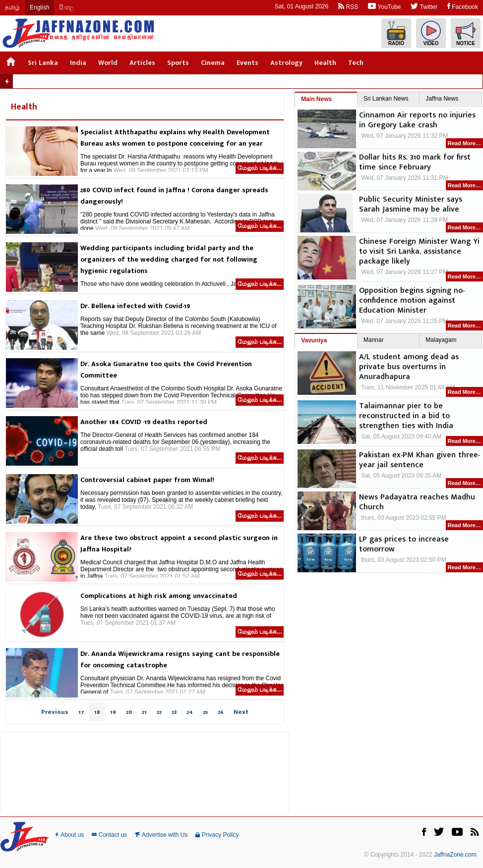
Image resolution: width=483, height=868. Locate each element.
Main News (316, 99)
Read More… (464, 143)
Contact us (109, 835)
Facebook (463, 6)
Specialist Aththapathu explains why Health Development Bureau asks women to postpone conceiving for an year (175, 138)
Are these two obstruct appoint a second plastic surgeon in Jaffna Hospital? (179, 543)
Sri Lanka (43, 63)
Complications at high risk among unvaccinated (159, 596)
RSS (348, 6)
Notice (466, 33)
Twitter (424, 6)
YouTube (384, 6)
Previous (55, 712)
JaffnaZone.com (455, 855)
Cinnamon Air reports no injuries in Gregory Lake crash (417, 120)
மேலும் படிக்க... (260, 168)
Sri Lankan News (386, 99)
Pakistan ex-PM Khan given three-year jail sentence (420, 460)
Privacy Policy (217, 835)
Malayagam (441, 340)
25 (205, 712)
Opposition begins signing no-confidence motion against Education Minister (412, 301)
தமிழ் (12, 7)
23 (174, 712)
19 (113, 712)
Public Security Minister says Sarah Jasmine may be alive (411, 205)
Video (431, 33)
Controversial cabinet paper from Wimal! (147, 480)
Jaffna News (442, 99)
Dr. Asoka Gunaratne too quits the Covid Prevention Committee (166, 370)
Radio (396, 33)
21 (144, 712)
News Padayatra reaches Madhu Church (417, 502)
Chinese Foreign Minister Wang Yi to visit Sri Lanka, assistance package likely (419, 252)
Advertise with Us (161, 835)
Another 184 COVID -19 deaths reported (144, 422)
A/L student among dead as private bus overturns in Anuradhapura (409, 367)
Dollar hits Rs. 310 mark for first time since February (415, 163)
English (39, 7)
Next (241, 712)
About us (69, 835)
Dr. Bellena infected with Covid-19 (135, 306)
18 (97, 712)
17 (81, 712)
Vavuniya (314, 340)
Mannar (374, 340)
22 (159, 712)
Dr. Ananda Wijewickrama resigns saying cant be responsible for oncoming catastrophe (180, 659)
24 (190, 712)
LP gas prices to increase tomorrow (404, 544)
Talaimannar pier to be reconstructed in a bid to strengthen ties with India (406, 416)
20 (129, 712)
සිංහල (66, 7)
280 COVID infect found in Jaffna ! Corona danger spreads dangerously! (174, 196)
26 (221, 712)
